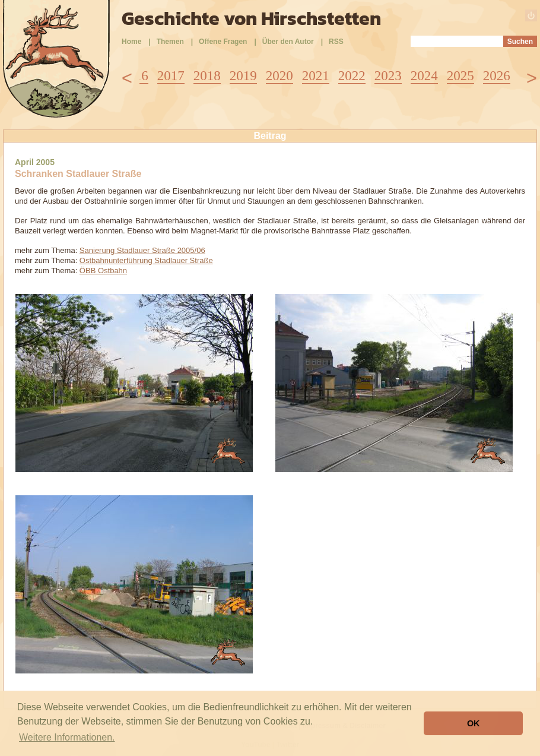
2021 (316, 76)
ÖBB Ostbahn (103, 271)
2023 (388, 76)
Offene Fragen (223, 42)
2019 (243, 76)
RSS (336, 42)
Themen (170, 42)
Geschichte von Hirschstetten (251, 18)
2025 (460, 76)
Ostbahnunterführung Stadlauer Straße (146, 260)
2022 (352, 76)
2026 (497, 76)
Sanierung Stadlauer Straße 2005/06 (142, 250)
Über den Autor (288, 42)
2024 (424, 76)
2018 (207, 76)
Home (131, 42)
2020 (279, 76)
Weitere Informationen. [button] (67, 737)
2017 (171, 76)
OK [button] (474, 723)
